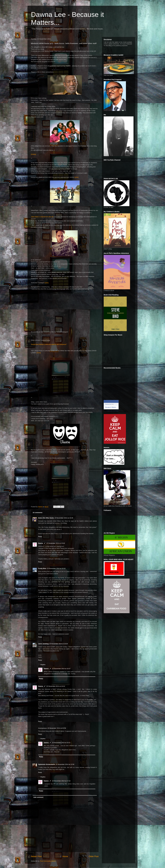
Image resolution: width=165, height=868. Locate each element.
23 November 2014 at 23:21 (61, 743)
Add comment (38, 797)
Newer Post (36, 856)
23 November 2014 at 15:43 (56, 543)
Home (65, 856)
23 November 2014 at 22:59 (57, 728)
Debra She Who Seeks (46, 518)
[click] (76, 177)
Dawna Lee (108, 404)
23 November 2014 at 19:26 (58, 644)
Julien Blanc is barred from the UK (42, 217)
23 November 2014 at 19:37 (61, 669)
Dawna (41, 543)
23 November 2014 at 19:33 (56, 686)
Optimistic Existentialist (47, 764)
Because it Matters (111, 407)
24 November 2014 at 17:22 (61, 781)
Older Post (94, 856)
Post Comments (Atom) (48, 861)
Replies (43, 665)
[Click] (39, 353)
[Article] (33, 154)
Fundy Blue (42, 568)
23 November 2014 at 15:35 (64, 518)
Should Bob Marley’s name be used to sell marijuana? (49, 344)
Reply (40, 536)
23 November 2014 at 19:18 (56, 568)
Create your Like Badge (113, 411)
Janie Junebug (43, 644)
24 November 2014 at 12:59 (65, 764)
